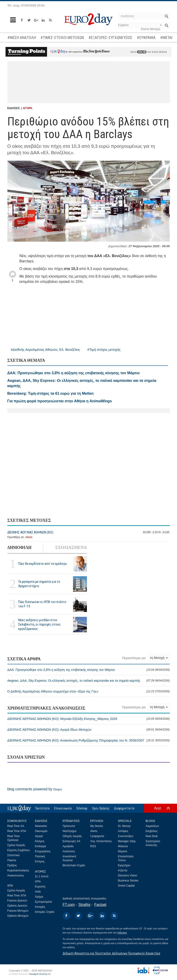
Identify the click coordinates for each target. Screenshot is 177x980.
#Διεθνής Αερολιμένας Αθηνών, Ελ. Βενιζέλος (46, 349)
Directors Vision (128, 876)
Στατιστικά (13, 855)
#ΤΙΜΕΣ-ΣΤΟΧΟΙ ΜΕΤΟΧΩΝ (62, 38)
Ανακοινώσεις (16, 876)
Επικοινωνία (63, 808)
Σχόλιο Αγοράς (16, 845)
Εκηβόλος (152, 831)
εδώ (142, 52)
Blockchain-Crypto (74, 865)
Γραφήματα (97, 836)
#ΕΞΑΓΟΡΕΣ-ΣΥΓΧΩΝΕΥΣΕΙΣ (110, 38)
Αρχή (158, 808)
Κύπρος (40, 861)
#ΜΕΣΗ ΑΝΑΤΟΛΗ (22, 38)
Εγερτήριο (124, 865)
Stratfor (84, 905)
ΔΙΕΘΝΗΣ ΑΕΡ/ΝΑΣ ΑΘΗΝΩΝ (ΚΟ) (30, 532)
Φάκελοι (123, 846)
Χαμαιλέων (152, 826)
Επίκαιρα (41, 846)
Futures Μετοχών (18, 911)
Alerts (29, 537)
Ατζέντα (123, 870)
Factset (100, 905)
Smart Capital (126, 886)
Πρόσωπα (69, 826)
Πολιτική (40, 856)
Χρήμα (39, 897)
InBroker (122, 933)
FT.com (69, 905)
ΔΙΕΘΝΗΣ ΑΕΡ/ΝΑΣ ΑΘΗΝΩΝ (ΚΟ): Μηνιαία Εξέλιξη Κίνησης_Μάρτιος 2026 (89, 719)
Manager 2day (127, 841)
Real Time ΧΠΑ (17, 831)
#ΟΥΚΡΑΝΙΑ (146, 38)
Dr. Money (124, 826)
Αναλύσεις (69, 851)
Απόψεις (123, 831)
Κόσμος (40, 841)
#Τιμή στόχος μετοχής (104, 349)
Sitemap (82, 808)
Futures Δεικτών (17, 901)
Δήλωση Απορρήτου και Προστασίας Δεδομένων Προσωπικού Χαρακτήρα (111, 953)
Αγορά (39, 836)
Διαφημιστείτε (124, 808)
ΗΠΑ (38, 881)
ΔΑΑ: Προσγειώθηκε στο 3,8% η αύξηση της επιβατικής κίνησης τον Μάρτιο (89, 670)
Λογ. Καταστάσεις (101, 841)
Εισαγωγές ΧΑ (72, 841)
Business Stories (128, 881)
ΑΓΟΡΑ (28, 108)
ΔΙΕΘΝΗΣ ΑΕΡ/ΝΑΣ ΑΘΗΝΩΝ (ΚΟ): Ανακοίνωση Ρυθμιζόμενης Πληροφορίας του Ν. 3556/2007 (89, 740)
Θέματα (123, 851)
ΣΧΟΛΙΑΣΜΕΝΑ (71, 548)
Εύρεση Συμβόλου (19, 850)
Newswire (41, 826)
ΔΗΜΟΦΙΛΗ (19, 548)
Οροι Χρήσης (101, 808)
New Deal (152, 836)
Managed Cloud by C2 (40, 974)
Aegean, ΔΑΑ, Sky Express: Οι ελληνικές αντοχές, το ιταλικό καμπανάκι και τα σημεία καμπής (89, 681)
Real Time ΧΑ (16, 826)
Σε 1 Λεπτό (42, 876)
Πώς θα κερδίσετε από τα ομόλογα (42, 564)
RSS (93, 846)
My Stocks (97, 826)
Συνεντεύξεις (126, 836)
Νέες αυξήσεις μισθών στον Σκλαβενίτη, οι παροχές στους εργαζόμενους (39, 624)
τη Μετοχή (159, 658)
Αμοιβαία (68, 846)
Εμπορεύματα (44, 902)
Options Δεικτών (17, 906)
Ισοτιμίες (40, 907)
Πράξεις (12, 865)
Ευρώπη (40, 887)
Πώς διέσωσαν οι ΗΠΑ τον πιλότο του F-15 (42, 604)
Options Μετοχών (18, 916)
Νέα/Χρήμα (70, 831)
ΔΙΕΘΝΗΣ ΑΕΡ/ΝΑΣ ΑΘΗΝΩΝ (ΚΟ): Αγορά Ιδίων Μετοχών (89, 730)
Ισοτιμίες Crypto (45, 912)
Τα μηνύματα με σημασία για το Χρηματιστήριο (39, 584)
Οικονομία (41, 831)
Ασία (38, 892)
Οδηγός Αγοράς (72, 836)
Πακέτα (12, 860)
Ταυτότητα (42, 808)
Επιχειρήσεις (43, 851)
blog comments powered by (35, 789)
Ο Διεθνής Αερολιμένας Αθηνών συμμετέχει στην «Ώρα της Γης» (89, 691)
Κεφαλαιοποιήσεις (18, 870)
